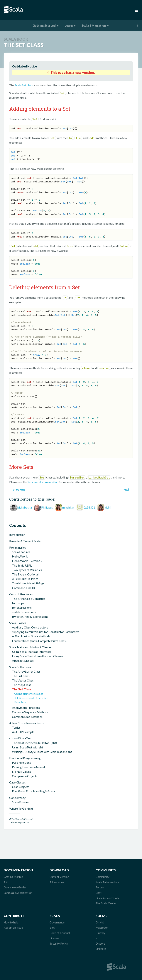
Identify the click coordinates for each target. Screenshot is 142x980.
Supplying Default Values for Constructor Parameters (46, 632)
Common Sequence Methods (30, 712)
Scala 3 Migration (94, 25)
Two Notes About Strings (28, 583)
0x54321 (89, 507)
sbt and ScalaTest (20, 738)
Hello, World (20, 556)
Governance (57, 922)
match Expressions (24, 612)
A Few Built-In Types (25, 579)
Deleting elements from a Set (31, 698)
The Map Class (22, 685)
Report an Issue (13, 928)
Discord (100, 943)
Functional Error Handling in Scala (33, 791)
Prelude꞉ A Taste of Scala (25, 541)
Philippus (47, 507)
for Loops (18, 603)
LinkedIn (101, 949)
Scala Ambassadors (107, 882)
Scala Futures (20, 802)
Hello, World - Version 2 (27, 561)
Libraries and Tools (107, 898)
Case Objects (21, 787)
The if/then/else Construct (29, 599)
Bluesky (100, 933)
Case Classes (17, 782)
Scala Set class (24, 85)
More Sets (20, 702)
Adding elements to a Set (29, 694)
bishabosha (24, 507)
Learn (69, 25)
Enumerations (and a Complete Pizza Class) (39, 641)
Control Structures (21, 594)
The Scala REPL (22, 565)
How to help (11, 922)
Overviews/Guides (15, 887)
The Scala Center (106, 903)
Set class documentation (43, 482)
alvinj (108, 507)
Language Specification (18, 893)
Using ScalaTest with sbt (28, 747)
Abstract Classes (23, 660)
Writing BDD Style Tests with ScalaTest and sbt (42, 752)
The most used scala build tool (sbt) (34, 743)
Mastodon (102, 928)
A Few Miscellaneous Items (26, 723)
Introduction (17, 535)
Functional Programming (25, 758)
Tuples (16, 727)
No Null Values (21, 772)
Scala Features (21, 552)
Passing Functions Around (28, 767)
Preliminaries (18, 547)
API (6, 882)
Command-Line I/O (24, 588)
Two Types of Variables (27, 570)
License (54, 938)
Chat (99, 893)
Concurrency (17, 798)
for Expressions (22, 607)
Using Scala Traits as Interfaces (32, 652)
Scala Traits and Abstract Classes (30, 647)
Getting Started (44, 25)
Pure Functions (21, 762)
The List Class (21, 676)
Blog (53, 928)
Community (103, 877)
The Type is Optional (25, 574)
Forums (100, 887)
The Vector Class (23, 680)
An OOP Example (23, 732)
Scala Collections (20, 667)
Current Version (59, 877)
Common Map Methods (27, 717)
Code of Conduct (60, 933)
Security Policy (59, 943)
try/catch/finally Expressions (30, 617)
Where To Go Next (21, 808)
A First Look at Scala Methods (31, 636)
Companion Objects (25, 776)
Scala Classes (18, 623)
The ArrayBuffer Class (26, 671)
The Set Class (22, 689)
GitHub (100, 922)
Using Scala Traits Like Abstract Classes (37, 656)
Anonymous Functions (26, 708)
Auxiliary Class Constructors (30, 627)
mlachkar (68, 507)
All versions (57, 882)
